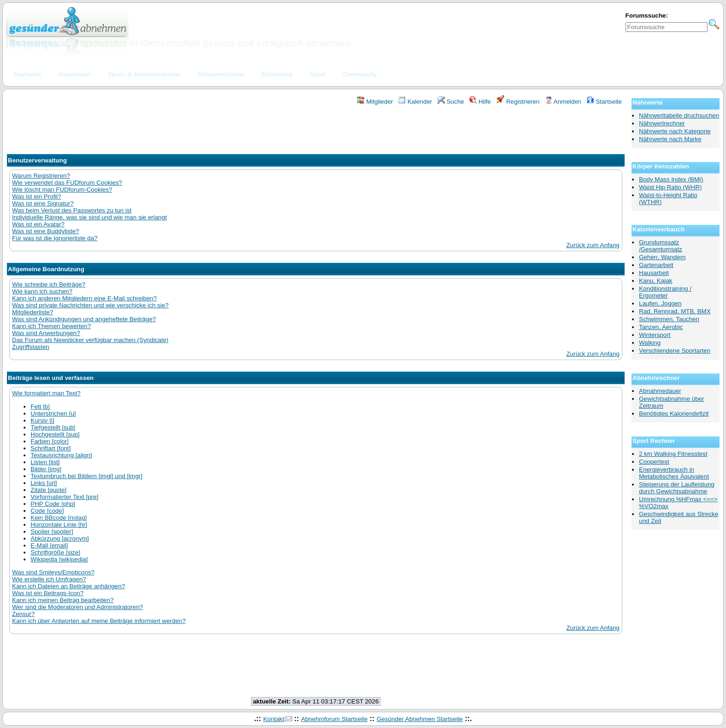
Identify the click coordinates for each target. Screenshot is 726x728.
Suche (451, 102)
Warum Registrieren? (41, 176)
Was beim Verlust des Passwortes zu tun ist (72, 210)
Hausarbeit (654, 273)
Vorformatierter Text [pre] (64, 497)
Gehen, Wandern (662, 257)
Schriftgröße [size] (55, 552)
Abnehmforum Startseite (334, 719)
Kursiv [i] (42, 420)
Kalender (415, 102)
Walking (650, 343)
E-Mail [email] (49, 545)
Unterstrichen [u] (53, 414)
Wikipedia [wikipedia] (59, 559)
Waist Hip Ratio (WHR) (670, 187)
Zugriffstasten (31, 347)
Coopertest (654, 462)
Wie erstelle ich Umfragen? (49, 579)
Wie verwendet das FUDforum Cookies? (67, 183)
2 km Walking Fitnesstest (673, 454)
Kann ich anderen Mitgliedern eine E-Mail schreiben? (84, 298)
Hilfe (480, 102)
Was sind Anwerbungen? (46, 333)
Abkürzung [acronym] (60, 538)
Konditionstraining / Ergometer (665, 292)
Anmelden (563, 102)
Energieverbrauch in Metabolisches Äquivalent (674, 473)
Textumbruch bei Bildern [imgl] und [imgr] (87, 476)
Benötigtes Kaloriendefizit (674, 414)
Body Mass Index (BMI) (671, 179)
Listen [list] (45, 462)
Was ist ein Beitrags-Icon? (48, 593)
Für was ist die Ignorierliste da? (55, 238)
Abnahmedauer (660, 391)
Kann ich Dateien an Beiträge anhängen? (69, 586)
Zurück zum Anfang (593, 245)
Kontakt (273, 719)
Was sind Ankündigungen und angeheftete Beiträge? (84, 319)
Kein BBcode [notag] (59, 518)
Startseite (604, 102)
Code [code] (47, 511)
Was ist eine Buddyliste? (46, 231)
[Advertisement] (316, 131)
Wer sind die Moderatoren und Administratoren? (78, 607)
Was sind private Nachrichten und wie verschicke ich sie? (90, 305)
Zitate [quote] (49, 490)
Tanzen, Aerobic (661, 327)
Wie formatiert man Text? (46, 393)
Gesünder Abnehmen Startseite (420, 719)
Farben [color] (50, 441)
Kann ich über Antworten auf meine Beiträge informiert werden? (99, 621)
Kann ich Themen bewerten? (51, 326)
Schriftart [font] (51, 448)
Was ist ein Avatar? (38, 224)
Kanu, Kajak (656, 281)
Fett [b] (40, 407)
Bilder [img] (46, 469)
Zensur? (23, 614)
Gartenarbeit (656, 265)
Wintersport (655, 335)
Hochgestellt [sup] (55, 434)
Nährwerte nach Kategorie (675, 131)
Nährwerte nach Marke (670, 139)
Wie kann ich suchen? (42, 291)
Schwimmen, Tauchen (669, 319)
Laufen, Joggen (660, 303)
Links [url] (44, 483)
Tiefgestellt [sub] (53, 427)
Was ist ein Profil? (37, 196)
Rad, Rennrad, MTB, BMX (675, 311)
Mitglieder (375, 102)
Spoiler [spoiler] (52, 532)
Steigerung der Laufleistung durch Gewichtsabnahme (677, 488)
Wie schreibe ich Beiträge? (49, 284)
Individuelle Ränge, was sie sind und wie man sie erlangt (89, 217)
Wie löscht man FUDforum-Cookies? (62, 190)
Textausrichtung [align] (61, 455)
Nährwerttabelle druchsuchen (679, 115)
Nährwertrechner (662, 123)
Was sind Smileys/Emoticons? (53, 572)
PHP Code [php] (53, 504)
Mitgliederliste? (33, 312)
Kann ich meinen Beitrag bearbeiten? (63, 600)
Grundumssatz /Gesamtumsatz (660, 246)
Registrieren (518, 102)
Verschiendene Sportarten (675, 351)
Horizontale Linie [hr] (59, 525)
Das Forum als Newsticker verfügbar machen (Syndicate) (90, 340)
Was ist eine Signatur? (43, 203)
